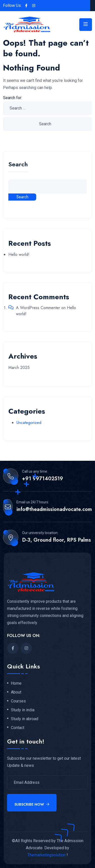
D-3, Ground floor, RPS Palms (56, 540)
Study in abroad (25, 719)
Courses (18, 701)
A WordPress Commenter (38, 308)
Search (18, 165)
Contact (18, 728)
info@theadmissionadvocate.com (54, 509)
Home (16, 683)
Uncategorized (29, 423)
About (16, 692)
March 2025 (19, 368)
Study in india (23, 710)
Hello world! (19, 254)
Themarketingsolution (46, 855)
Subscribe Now (32, 804)
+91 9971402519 (43, 479)
